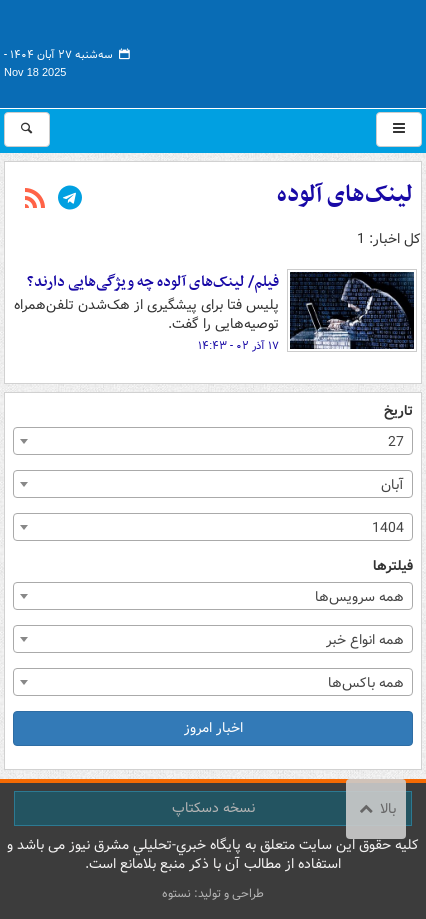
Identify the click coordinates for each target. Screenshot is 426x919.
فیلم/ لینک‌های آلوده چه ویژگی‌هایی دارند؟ (153, 282)
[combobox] (213, 441)
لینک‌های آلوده (345, 195)
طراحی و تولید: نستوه (213, 893)
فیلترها (393, 566)
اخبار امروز (213, 728)
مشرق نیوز (272, 50)
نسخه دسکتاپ (213, 808)
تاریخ (398, 411)
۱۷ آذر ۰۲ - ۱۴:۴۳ (238, 346)
